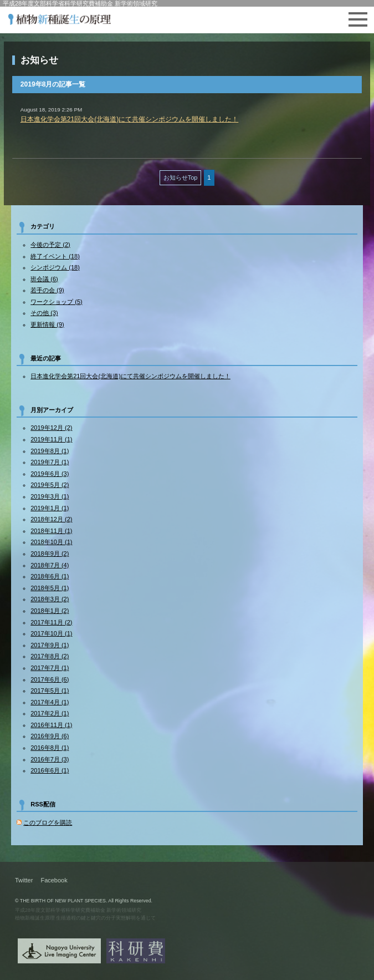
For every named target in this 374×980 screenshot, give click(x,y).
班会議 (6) (44, 279)
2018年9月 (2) (50, 554)
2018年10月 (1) (51, 542)
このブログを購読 (48, 822)
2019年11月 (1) (51, 439)
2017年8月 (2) (50, 656)
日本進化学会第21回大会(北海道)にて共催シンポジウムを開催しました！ (130, 119)
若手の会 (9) (47, 290)
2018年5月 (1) (50, 588)
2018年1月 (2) (50, 611)
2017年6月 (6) (50, 679)
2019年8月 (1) (50, 451)
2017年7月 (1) (50, 668)
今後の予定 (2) (50, 245)
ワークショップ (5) (57, 302)
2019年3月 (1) (50, 496)
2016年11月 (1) (51, 725)
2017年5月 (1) (50, 690)
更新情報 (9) (47, 324)
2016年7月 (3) (50, 759)
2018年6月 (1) (50, 576)
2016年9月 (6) (50, 736)
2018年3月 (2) (50, 599)
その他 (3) (44, 313)
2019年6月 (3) (50, 474)
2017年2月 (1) (50, 713)
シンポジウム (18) (55, 267)
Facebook (54, 880)
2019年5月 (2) (50, 485)
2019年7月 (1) (50, 462)
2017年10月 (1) (51, 633)
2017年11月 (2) (51, 622)
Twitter (24, 880)
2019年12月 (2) (51, 428)
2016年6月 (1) (50, 770)
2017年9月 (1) (50, 645)
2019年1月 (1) (50, 508)
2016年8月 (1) (50, 748)
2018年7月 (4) (50, 565)
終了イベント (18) (55, 256)
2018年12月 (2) (51, 519)
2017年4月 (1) (50, 702)
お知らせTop (181, 177)
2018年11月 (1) (51, 531)
